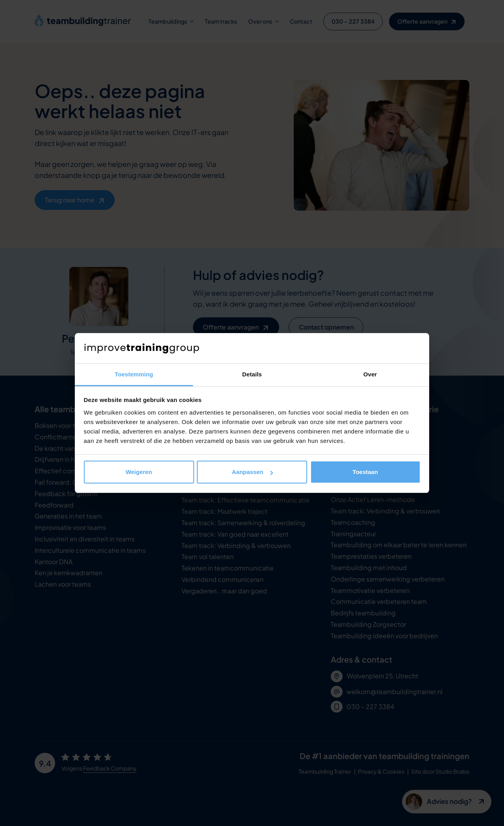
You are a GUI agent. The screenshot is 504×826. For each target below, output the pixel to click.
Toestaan (365, 472)
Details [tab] (252, 374)
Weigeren (139, 472)
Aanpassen (252, 472)
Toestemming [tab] (134, 374)
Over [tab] (370, 374)
